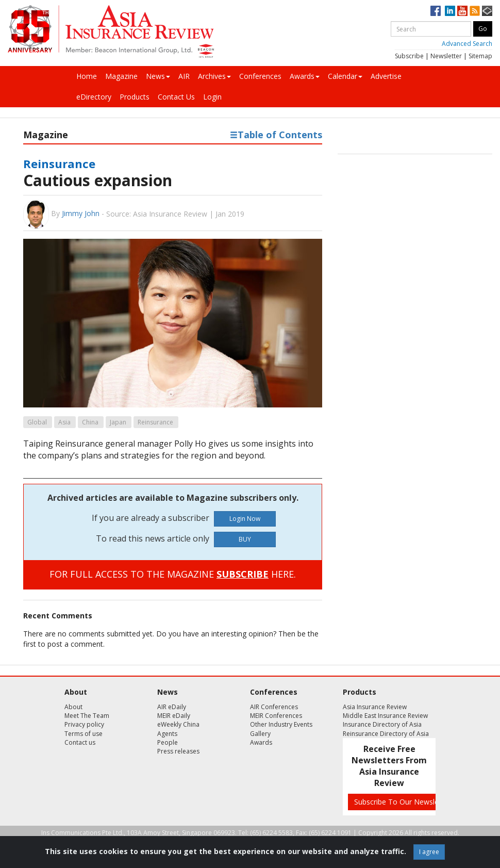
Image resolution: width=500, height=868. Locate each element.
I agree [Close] (429, 852)
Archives (214, 76)
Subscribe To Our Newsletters (404, 802)
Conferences (260, 76)
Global (37, 422)
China (90, 422)
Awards (305, 76)
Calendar (345, 76)
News (158, 76)
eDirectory (94, 97)
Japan (118, 422)
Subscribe (409, 56)
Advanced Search (467, 44)
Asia (64, 422)
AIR (184, 76)
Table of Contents (276, 135)
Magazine (121, 76)
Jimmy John (81, 213)
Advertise (386, 76)
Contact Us (176, 97)
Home (87, 76)
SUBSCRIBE (243, 574)
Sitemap (480, 56)
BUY (245, 539)
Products (135, 97)
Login (212, 97)
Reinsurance (59, 163)
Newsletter (446, 56)
